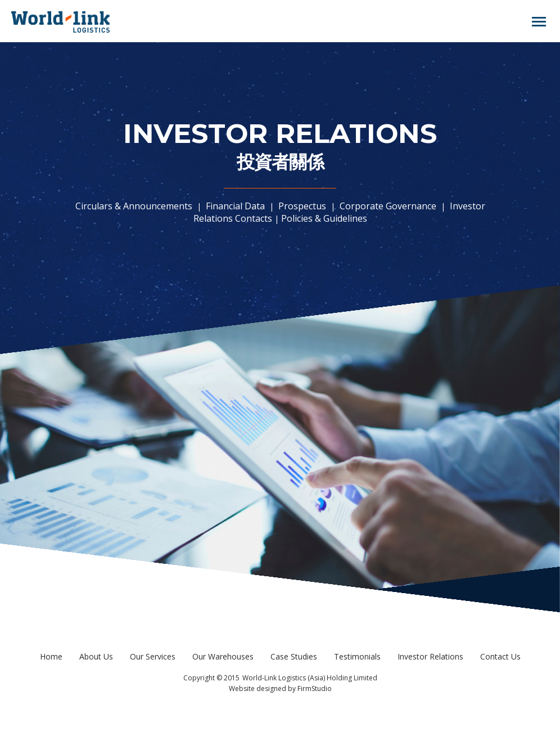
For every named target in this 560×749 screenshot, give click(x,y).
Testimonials (357, 656)
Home (51, 656)
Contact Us (500, 656)
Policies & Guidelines (324, 218)
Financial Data (235, 206)
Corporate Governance (388, 206)
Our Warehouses (223, 656)
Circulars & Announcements (135, 206)
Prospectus (302, 206)
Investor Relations (430, 656)
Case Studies (294, 656)
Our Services (153, 656)
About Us (96, 656)
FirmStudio (315, 689)
